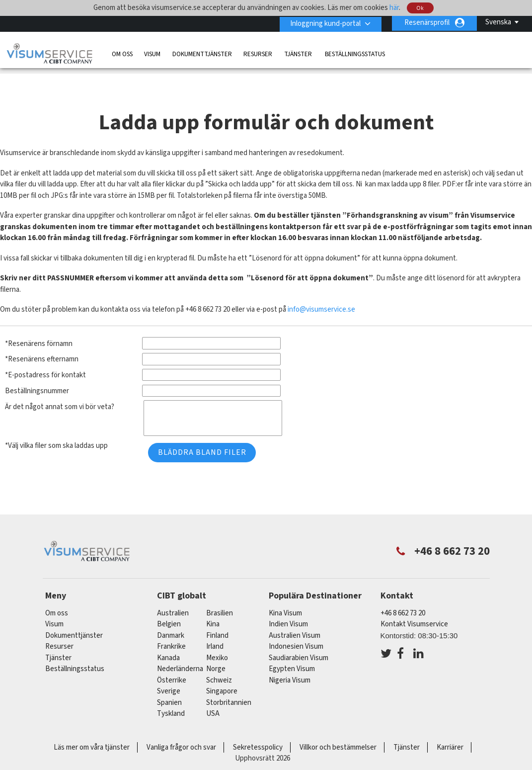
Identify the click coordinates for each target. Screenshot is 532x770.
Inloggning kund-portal (324, 23)
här (394, 8)
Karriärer (450, 725)
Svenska (498, 22)
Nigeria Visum (290, 658)
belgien (169, 602)
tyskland (171, 691)
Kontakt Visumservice (414, 602)
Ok (420, 8)
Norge (216, 646)
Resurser (258, 53)
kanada (168, 636)
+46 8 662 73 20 (403, 591)
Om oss (122, 53)
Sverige (169, 669)
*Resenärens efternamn (42, 337)
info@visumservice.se (321, 287)
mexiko (217, 636)
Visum (152, 53)
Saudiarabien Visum (299, 636)
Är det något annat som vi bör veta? (60, 385)
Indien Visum (288, 602)
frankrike (171, 624)
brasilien (220, 591)
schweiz (219, 658)
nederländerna (180, 646)
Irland (215, 624)
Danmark (171, 613)
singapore (222, 669)
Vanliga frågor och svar (181, 725)
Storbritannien (229, 680)
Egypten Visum (292, 646)
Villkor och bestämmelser (338, 725)
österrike (172, 658)
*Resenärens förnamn (39, 321)
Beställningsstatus (355, 53)
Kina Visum (285, 591)
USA (213, 691)
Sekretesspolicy (258, 725)
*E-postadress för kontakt (45, 353)
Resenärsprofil (427, 23)
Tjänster (299, 53)
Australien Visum (295, 613)
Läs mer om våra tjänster (92, 725)
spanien (169, 680)
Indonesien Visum (296, 624)
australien (173, 591)
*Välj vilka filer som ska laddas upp (56, 423)
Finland (217, 613)
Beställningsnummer (37, 369)
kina (213, 602)
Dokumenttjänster (202, 53)
